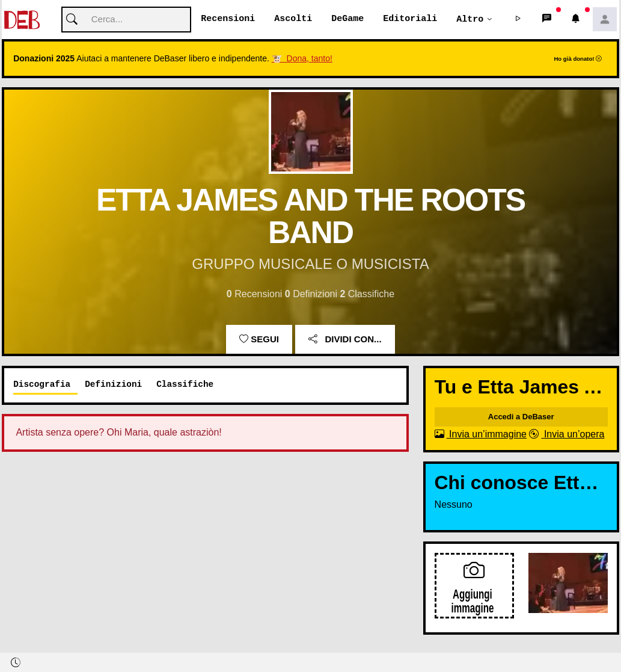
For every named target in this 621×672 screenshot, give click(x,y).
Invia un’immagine (481, 435)
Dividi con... (345, 340)
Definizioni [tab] (113, 385)
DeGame (347, 19)
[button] (518, 20)
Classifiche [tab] (185, 385)
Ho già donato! (578, 59)
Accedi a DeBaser (521, 417)
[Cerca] (126, 20)
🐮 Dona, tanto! (302, 59)
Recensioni (228, 19)
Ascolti (293, 19)
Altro (470, 19)
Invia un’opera (567, 435)
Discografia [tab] (42, 385)
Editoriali (410, 19)
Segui (259, 340)
